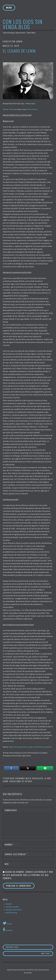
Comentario (11, 810)
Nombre (9, 845)
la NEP (48, 778)
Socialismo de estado (21, 781)
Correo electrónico (16, 854)
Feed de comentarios (14, 910)
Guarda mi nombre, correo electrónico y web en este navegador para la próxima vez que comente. (28, 875)
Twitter (7, 923)
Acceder (9, 904)
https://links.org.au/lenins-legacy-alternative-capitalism (30, 747)
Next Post (47, 953)
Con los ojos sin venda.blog (23, 24)
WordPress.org (11, 913)
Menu (9, 8)
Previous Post (27, 947)
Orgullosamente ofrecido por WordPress (21, 970)
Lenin (5, 781)
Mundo (5, 109)
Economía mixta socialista (29, 778)
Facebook (8, 930)
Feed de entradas (12, 907)
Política (12, 109)
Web (7, 864)
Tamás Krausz (32, 109)
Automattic (28, 973)
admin (19, 41)
